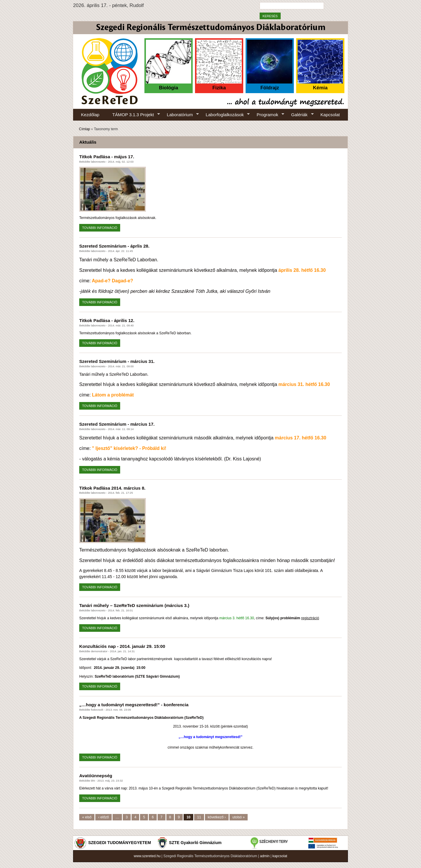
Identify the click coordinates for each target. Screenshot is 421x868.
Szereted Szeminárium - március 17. (117, 424)
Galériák (299, 115)
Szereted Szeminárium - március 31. (117, 361)
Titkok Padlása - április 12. (107, 320)
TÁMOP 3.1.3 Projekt (133, 115)
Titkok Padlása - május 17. (107, 157)
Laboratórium (180, 115)
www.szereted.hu (147, 856)
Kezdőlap (90, 115)
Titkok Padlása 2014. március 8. (112, 488)
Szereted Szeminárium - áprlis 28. (114, 246)
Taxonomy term (106, 129)
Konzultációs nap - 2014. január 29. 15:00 (122, 646)
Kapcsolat (330, 115)
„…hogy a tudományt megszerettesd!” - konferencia (134, 705)
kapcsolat (280, 856)
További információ (101, 227)
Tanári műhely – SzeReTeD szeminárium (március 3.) (134, 605)
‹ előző (103, 817)
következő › (217, 817)
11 (199, 817)
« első (87, 817)
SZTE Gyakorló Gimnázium (195, 843)
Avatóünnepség (96, 776)
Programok (267, 115)
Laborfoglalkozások (225, 115)
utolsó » (239, 817)
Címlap (84, 129)
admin (265, 856)
